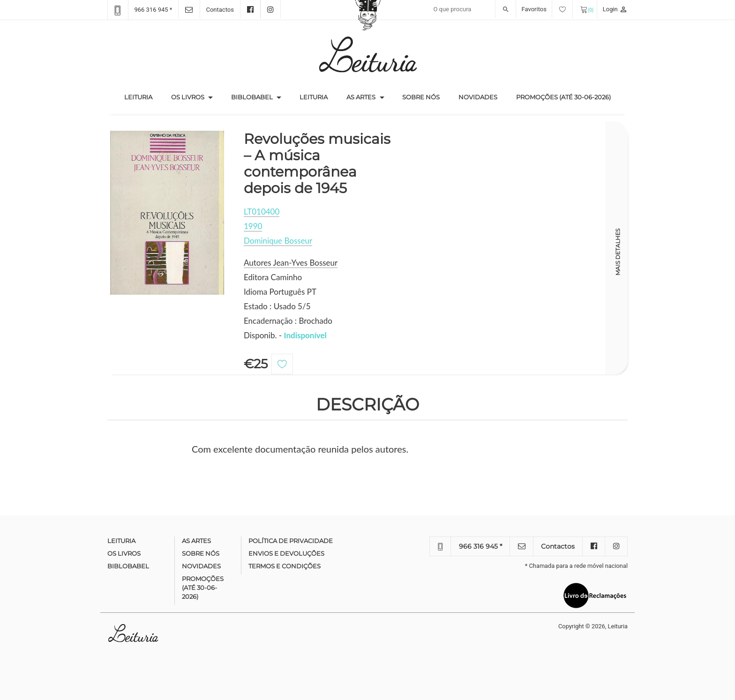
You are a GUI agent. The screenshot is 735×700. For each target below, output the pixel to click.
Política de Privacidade (291, 541)
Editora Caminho (273, 277)
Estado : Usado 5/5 (277, 306)
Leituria (143, 97)
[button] (210, 97)
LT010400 (262, 212)
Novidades (478, 97)
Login (615, 9)
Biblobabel (252, 97)
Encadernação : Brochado (288, 321)
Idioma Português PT (280, 292)
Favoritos (547, 9)
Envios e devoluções (286, 553)
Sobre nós (421, 97)
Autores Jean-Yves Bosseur (291, 263)
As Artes (361, 97)
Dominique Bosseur (278, 241)
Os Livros (188, 97)
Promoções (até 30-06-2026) (563, 97)
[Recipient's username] (472, 9)
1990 (253, 226)
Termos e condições (285, 566)
